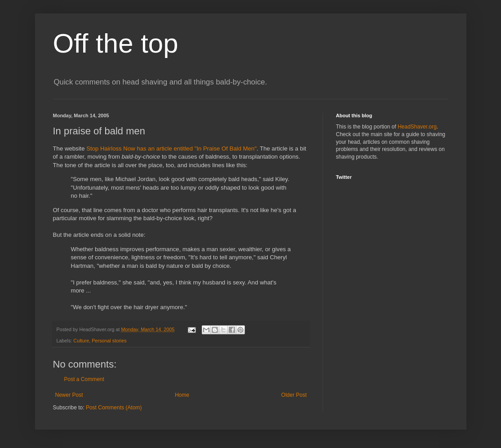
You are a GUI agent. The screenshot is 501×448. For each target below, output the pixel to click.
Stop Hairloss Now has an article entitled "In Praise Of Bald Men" (171, 149)
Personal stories (109, 341)
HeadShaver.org (417, 127)
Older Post (294, 395)
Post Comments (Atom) (114, 408)
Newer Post (69, 395)
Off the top (116, 43)
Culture (81, 341)
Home (182, 395)
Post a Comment (84, 379)
